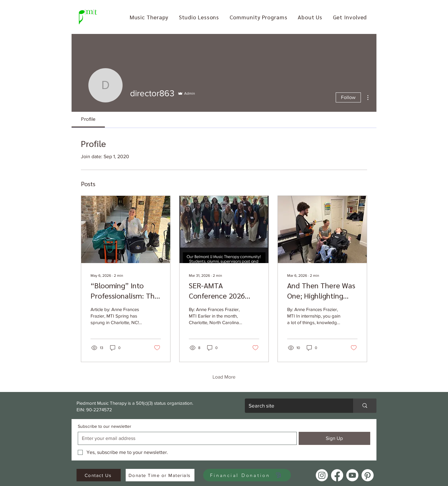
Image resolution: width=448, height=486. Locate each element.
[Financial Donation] (247, 475)
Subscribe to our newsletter (105, 426)
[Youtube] (352, 475)
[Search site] (294, 406)
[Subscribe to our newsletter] (185, 438)
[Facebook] (337, 475)
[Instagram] (322, 475)
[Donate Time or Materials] (160, 475)
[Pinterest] (368, 475)
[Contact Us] (99, 475)
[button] (149, 17)
